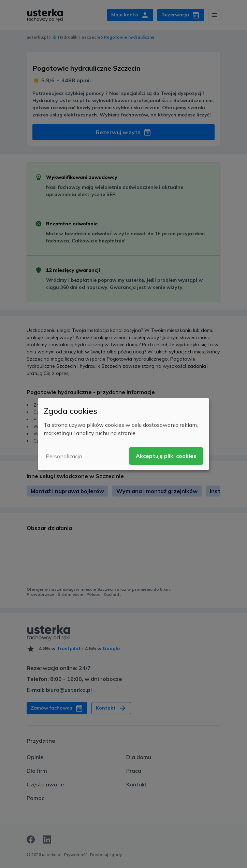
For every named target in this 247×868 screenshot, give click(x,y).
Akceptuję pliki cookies (166, 456)
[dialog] (123, 434)
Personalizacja (64, 456)
